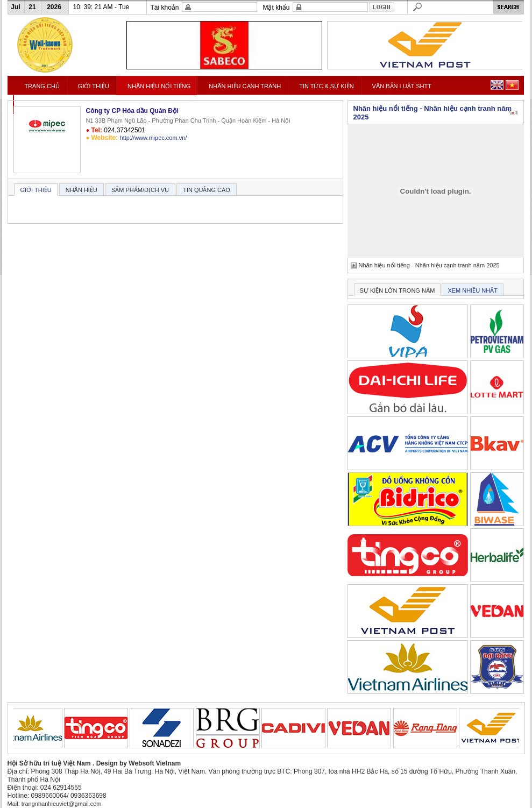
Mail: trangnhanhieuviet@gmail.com (55, 804)
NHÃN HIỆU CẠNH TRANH (245, 86)
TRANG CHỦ (42, 86)
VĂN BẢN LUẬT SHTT (402, 86)
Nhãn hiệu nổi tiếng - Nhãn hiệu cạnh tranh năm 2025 (429, 265)
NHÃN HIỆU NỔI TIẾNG (159, 86)
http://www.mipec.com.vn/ (154, 138)
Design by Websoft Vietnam (139, 763)
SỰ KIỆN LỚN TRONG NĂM (398, 290)
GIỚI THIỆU (94, 86)
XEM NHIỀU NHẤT (472, 290)
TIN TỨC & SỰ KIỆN (326, 86)
